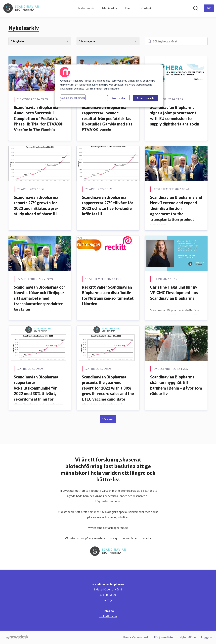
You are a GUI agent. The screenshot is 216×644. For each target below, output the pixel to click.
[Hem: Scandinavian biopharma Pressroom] (21, 8)
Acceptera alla (146, 98)
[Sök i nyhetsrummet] (196, 8)
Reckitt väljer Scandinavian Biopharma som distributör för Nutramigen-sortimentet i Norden (108, 295)
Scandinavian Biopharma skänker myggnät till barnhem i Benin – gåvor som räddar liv (176, 385)
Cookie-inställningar (73, 98)
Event (129, 8)
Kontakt (146, 8)
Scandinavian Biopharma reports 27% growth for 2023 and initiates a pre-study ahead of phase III (36, 206)
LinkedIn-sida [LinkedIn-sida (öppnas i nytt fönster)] (108, 616)
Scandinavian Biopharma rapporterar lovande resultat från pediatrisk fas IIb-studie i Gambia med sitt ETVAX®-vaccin (107, 118)
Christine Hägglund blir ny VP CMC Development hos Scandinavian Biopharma (174, 293)
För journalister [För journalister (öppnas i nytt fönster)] (164, 637)
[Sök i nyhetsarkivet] (176, 41)
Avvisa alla (118, 98)
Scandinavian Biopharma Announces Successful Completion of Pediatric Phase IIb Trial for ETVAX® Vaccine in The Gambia (39, 118)
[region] (109, 86)
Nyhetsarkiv (86, 8)
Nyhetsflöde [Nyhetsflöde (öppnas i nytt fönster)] (188, 637)
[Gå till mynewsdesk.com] (17, 637)
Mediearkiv (109, 8)
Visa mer (108, 419)
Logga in (207, 637)
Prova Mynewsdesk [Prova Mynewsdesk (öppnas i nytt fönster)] (136, 637)
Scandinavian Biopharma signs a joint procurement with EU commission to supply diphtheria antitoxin (175, 116)
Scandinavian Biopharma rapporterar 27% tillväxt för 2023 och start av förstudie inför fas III (108, 206)
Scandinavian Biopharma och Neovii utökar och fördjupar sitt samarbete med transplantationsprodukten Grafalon (40, 298)
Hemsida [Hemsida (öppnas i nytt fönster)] (108, 611)
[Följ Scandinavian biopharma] (209, 8)
